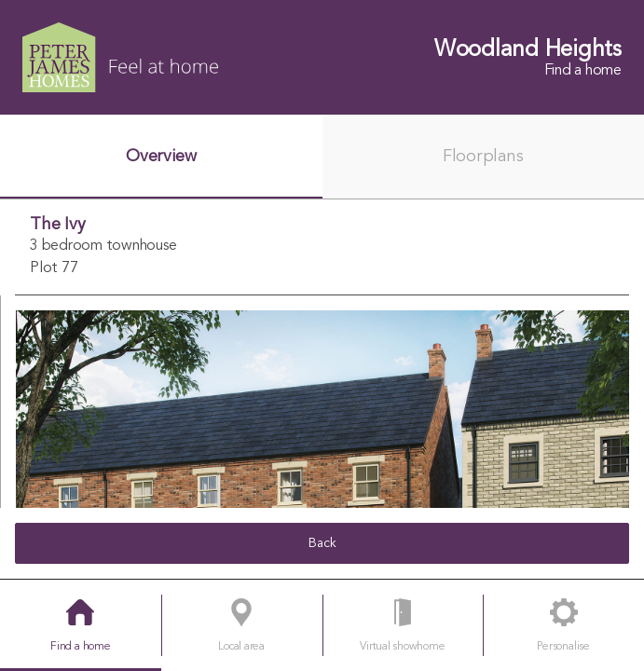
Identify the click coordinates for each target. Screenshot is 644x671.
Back (322, 543)
